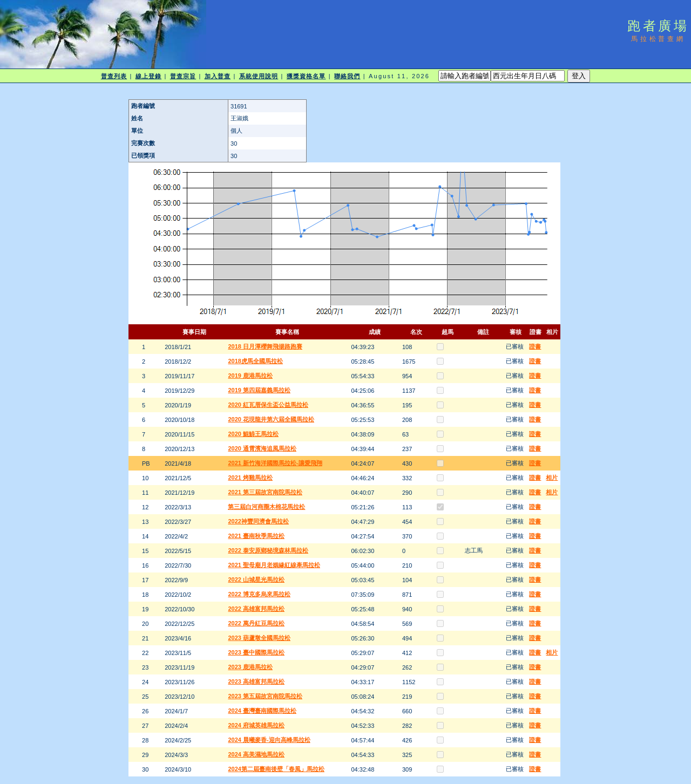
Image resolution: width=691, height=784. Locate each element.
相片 (552, 478)
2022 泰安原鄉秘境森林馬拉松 (268, 550)
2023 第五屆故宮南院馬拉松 (265, 696)
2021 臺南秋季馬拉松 (256, 536)
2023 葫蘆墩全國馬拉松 (259, 638)
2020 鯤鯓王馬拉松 (253, 434)
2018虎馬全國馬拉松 (255, 361)
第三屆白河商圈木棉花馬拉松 (266, 507)
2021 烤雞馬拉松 (250, 478)
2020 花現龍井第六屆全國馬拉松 (271, 419)
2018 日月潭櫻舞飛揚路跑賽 (265, 346)
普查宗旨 (183, 76)
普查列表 (114, 76)
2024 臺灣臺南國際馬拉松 (262, 711)
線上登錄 (148, 76)
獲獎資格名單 (306, 76)
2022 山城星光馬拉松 (256, 580)
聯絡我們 (347, 76)
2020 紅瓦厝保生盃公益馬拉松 (268, 405)
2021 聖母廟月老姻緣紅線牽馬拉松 (274, 565)
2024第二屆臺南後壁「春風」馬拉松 (276, 769)
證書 (535, 346)
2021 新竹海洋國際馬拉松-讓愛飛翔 (275, 463)
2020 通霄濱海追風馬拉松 (262, 448)
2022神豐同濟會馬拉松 (258, 521)
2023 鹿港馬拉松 (250, 667)
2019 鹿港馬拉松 (250, 376)
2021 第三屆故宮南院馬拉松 (265, 492)
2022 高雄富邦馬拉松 (256, 609)
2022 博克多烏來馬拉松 (259, 594)
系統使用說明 (259, 76)
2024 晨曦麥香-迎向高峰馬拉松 (269, 740)
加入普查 (218, 76)
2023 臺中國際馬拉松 (256, 652)
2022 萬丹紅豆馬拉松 (256, 623)
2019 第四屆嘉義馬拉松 (259, 390)
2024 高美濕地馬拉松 (256, 754)
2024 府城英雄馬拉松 (256, 725)
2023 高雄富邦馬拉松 (256, 681)
